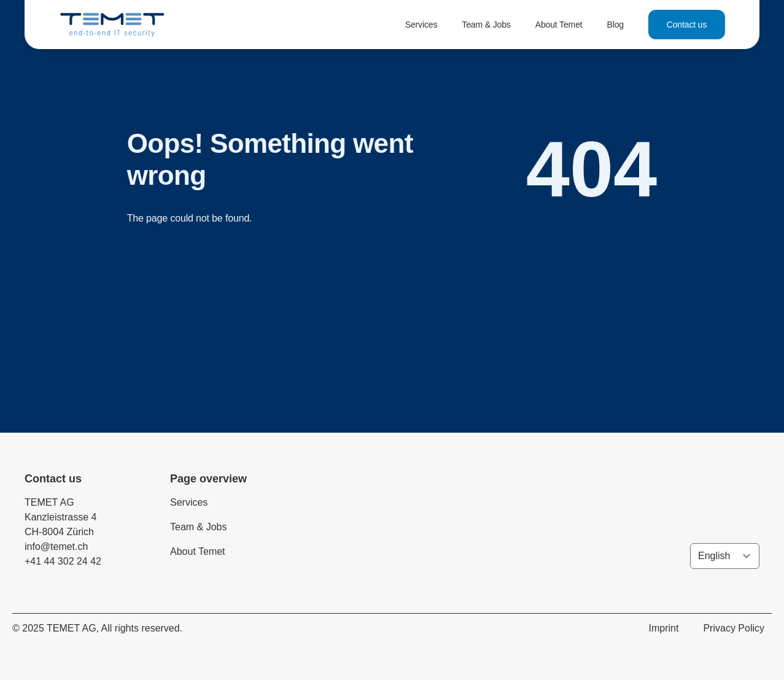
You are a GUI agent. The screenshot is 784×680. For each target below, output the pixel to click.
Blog (615, 25)
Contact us (687, 25)
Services (421, 25)
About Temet (559, 25)
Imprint (664, 628)
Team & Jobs (486, 25)
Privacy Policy (734, 628)
